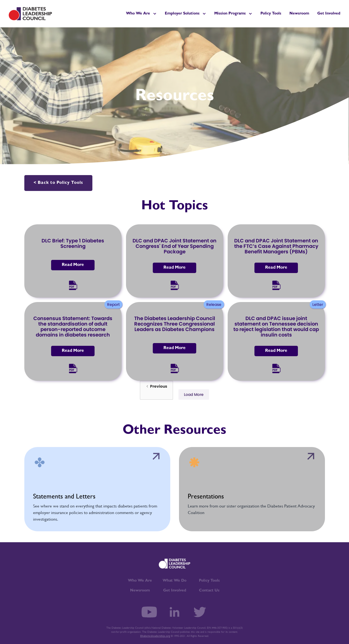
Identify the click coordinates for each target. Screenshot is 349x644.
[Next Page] (194, 394)
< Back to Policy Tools (58, 183)
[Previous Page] (156, 390)
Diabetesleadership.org (155, 636)
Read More (73, 265)
